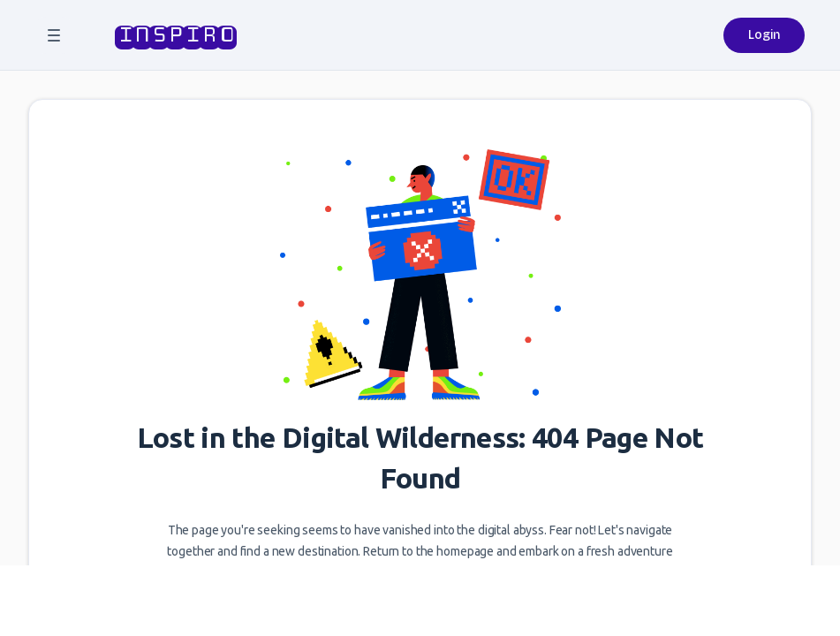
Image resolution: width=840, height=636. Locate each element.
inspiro (174, 35)
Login (764, 35)
